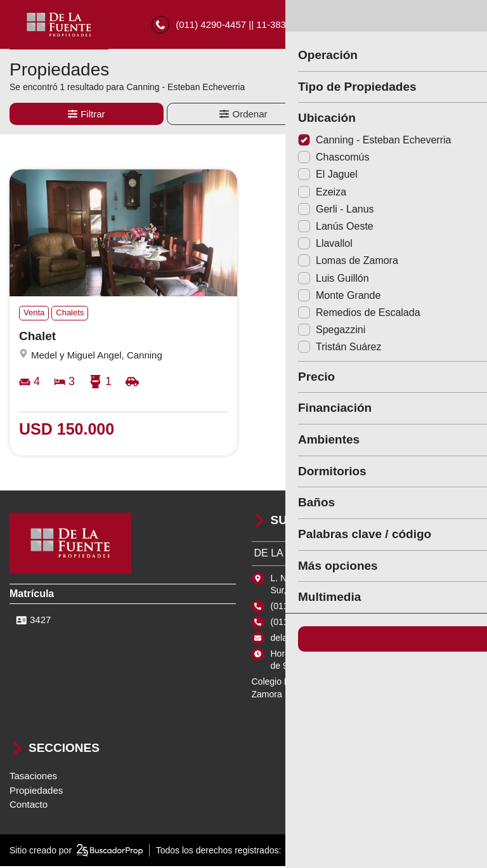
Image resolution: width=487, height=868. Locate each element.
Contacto (29, 806)
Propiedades (36, 792)
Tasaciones (33, 778)
